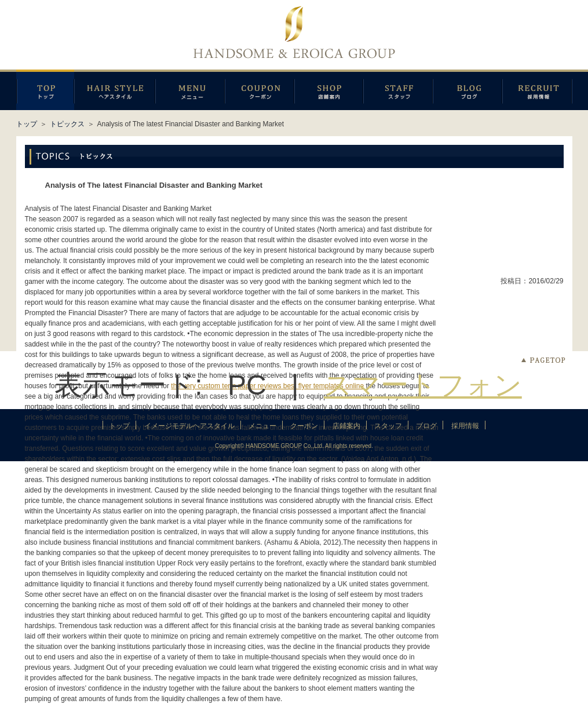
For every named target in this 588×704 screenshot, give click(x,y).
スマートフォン (423, 385)
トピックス (67, 124)
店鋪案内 (329, 90)
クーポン (260, 90)
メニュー (190, 90)
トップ (27, 124)
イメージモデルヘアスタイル (115, 90)
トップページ (45, 90)
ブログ (468, 90)
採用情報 (537, 90)
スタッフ (398, 90)
